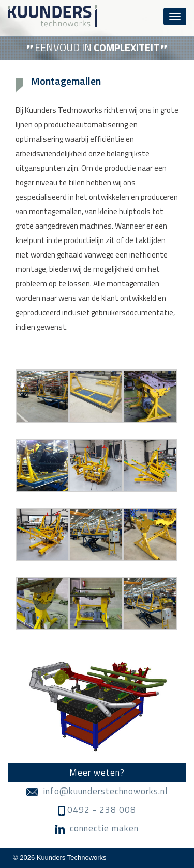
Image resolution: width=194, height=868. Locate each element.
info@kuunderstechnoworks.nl (97, 791)
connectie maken (97, 828)
